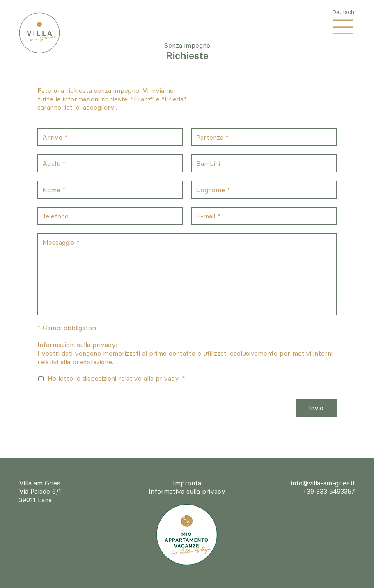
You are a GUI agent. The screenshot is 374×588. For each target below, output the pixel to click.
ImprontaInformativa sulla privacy (187, 487)
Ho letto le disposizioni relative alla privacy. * (116, 378)
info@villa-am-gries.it (323, 483)
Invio (316, 408)
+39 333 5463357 (329, 491)
